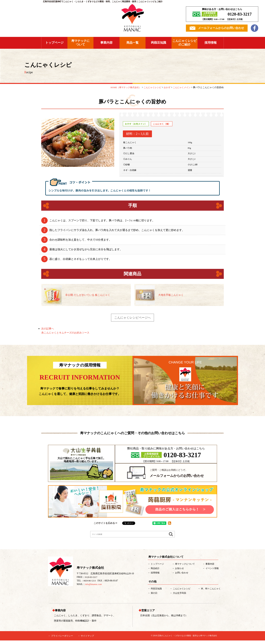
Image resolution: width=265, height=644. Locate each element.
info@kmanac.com (94, 588)
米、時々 (212, 592)
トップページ (54, 43)
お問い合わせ (182, 576)
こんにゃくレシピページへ (132, 318)
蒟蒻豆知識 (159, 43)
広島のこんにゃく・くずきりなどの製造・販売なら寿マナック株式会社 (185, 639)
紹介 (155, 572)
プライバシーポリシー (63, 639)
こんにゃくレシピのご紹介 (185, 43)
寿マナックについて (80, 43)
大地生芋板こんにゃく (172, 295)
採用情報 (211, 43)
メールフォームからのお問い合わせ (221, 28)
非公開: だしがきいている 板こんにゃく (89, 295)
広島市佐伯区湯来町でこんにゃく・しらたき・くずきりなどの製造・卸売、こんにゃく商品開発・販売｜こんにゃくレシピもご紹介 (103, 2)
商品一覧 (132, 43)
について (186, 567)
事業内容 (106, 43)
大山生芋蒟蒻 (180, 597)
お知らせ (180, 572)
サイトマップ (90, 639)
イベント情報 (213, 572)
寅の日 (154, 597)
